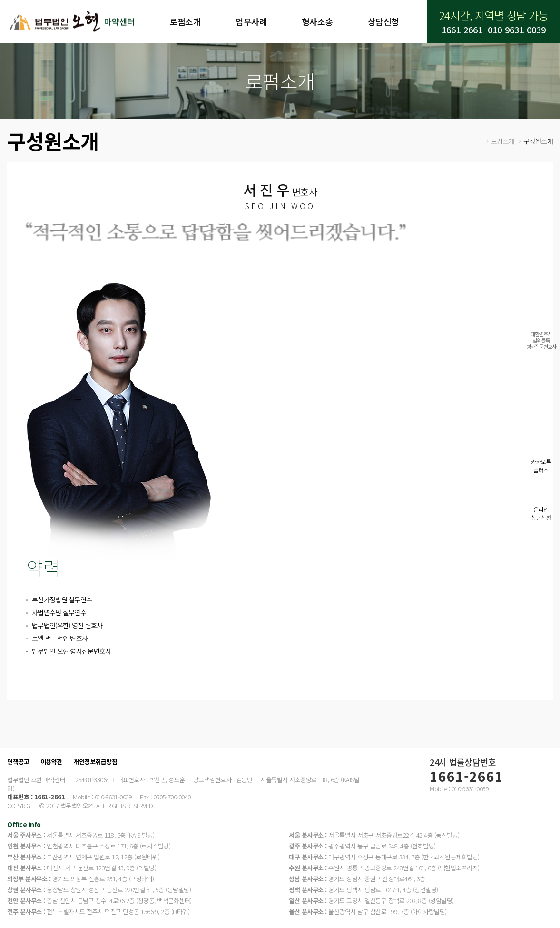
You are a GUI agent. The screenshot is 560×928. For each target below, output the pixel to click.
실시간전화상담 (541, 389)
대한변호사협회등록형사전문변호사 (541, 340)
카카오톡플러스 (541, 466)
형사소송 (317, 21)
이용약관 (51, 762)
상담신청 (383, 21)
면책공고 (18, 762)
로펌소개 (185, 21)
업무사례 (251, 21)
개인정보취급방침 (95, 762)
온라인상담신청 (541, 513)
